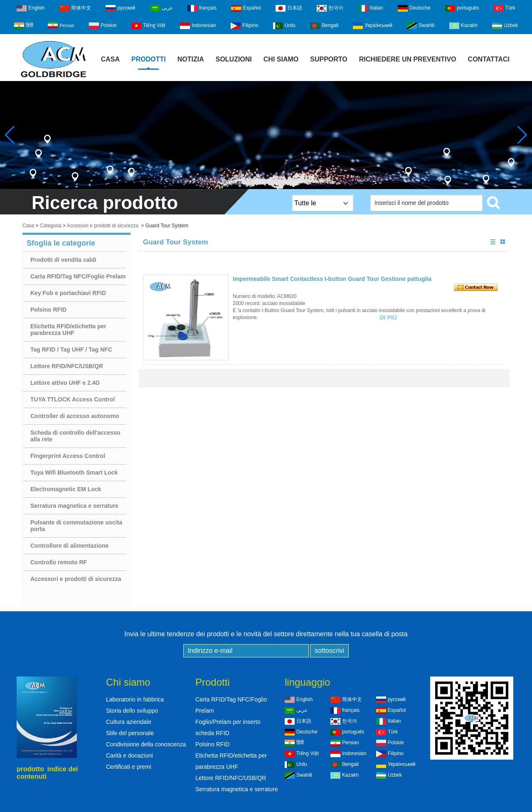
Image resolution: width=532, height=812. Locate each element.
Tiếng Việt (148, 26)
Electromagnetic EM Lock (66, 489)
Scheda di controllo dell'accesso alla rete (75, 436)
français (202, 8)
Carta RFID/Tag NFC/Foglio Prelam (78, 276)
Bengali (324, 26)
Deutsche (414, 8)
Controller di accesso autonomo (75, 416)
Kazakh (463, 26)
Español (246, 8)
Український (373, 26)
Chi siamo (281, 59)
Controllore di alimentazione (69, 546)
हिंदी (24, 26)
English (31, 8)
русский (120, 8)
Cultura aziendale (129, 722)
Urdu (284, 26)
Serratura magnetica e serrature (74, 506)
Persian (61, 25)
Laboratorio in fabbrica (135, 699)
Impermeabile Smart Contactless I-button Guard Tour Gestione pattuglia (332, 279)
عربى (161, 8)
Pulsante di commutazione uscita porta (76, 526)
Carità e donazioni (129, 755)
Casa (110, 59)
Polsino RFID (48, 310)
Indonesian (198, 26)
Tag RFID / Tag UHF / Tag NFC (71, 349)
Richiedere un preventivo (408, 59)
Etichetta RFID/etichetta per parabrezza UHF (68, 330)
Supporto (329, 59)
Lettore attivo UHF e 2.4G (65, 383)
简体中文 (75, 8)
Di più (388, 317)
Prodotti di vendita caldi (63, 260)
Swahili (421, 26)
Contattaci (489, 59)
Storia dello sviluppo (132, 711)
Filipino (244, 26)
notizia (191, 59)
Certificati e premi (129, 767)
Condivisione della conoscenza (146, 744)
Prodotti (149, 59)
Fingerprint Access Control (68, 456)
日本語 (289, 8)
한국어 (330, 8)
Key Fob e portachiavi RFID (68, 293)
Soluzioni (234, 59)
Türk (505, 8)
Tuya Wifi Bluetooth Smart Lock (74, 472)
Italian (371, 8)
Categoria (51, 226)
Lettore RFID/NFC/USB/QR (67, 366)
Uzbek (505, 26)
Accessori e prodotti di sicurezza (103, 226)
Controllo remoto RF (59, 562)
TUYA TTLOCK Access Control (73, 399)
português (462, 8)
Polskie (103, 26)
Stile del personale (130, 733)
